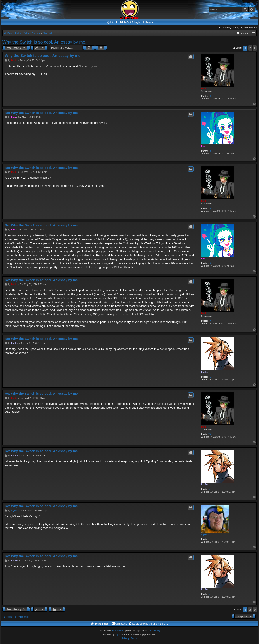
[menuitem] (124, 22)
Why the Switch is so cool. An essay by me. (44, 42)
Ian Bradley (155, 631)
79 (209, 96)
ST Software (117, 631)
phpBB (118, 634)
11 (209, 539)
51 (209, 377)
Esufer (204, 372)
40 (209, 151)
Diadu (204, 89)
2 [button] (250, 48)
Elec (203, 146)
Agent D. (206, 535)
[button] (255, 48)
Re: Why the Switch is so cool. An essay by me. (42, 113)
